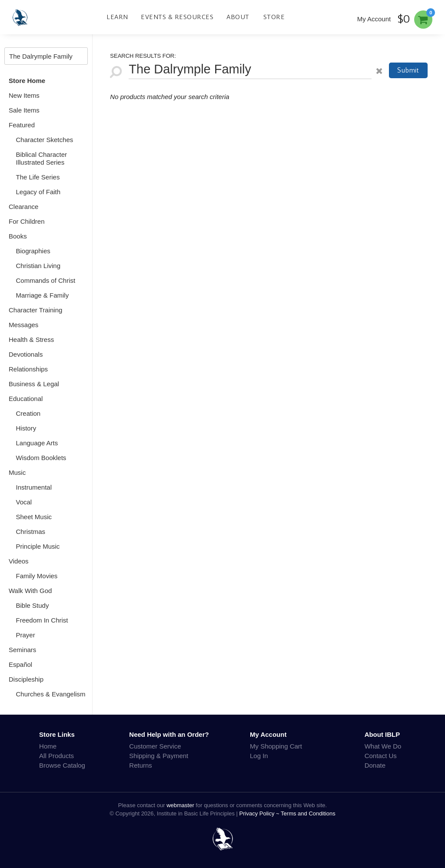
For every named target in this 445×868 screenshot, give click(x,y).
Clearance (23, 207)
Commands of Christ (46, 280)
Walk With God (30, 591)
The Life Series (38, 177)
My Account (374, 19)
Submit (408, 70)
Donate (375, 765)
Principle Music (38, 546)
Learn (117, 17)
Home (48, 746)
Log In (259, 756)
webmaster (180, 805)
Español (20, 664)
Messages (23, 325)
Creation (28, 413)
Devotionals (26, 354)
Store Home (27, 81)
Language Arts (37, 443)
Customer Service (155, 746)
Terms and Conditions (308, 813)
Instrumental (34, 487)
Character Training (35, 310)
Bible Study (33, 605)
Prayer (26, 635)
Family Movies (37, 576)
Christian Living (38, 266)
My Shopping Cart (276, 746)
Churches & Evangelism (51, 694)
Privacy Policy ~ (260, 813)
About (238, 17)
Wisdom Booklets (41, 458)
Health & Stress (31, 340)
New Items (24, 95)
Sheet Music (34, 517)
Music (17, 472)
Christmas (31, 532)
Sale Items (24, 110)
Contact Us (381, 756)
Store (274, 17)
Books (18, 236)
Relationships (28, 369)
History (26, 428)
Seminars (22, 650)
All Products (56, 756)
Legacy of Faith (38, 192)
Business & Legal (34, 384)
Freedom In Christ (42, 620)
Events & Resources (177, 17)
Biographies (33, 251)
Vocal (24, 502)
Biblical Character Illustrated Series (42, 158)
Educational (26, 399)
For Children (27, 221)
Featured (22, 125)
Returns (141, 765)
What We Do (383, 746)
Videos (19, 561)
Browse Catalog (62, 765)
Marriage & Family (43, 295)
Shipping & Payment (159, 756)
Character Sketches (45, 140)
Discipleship (26, 679)
